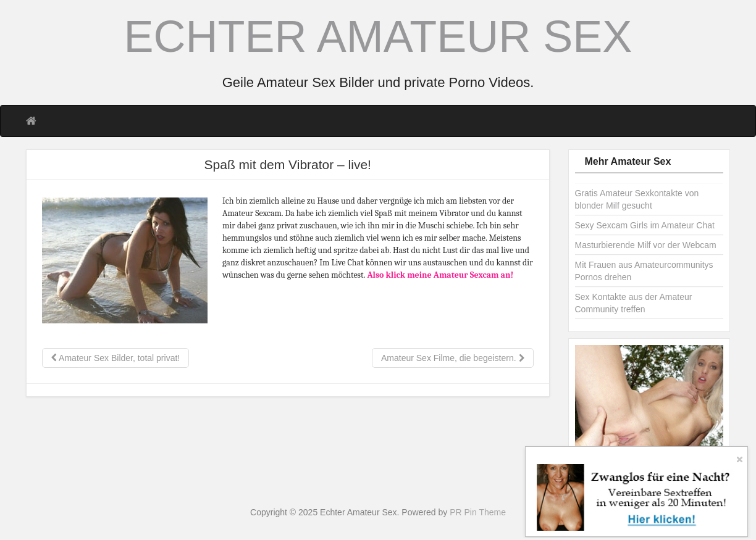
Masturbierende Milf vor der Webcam (646, 245)
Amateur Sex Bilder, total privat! (115, 358)
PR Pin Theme (478, 512)
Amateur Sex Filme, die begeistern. (453, 358)
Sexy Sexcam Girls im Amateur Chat (645, 225)
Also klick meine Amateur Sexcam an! (440, 275)
